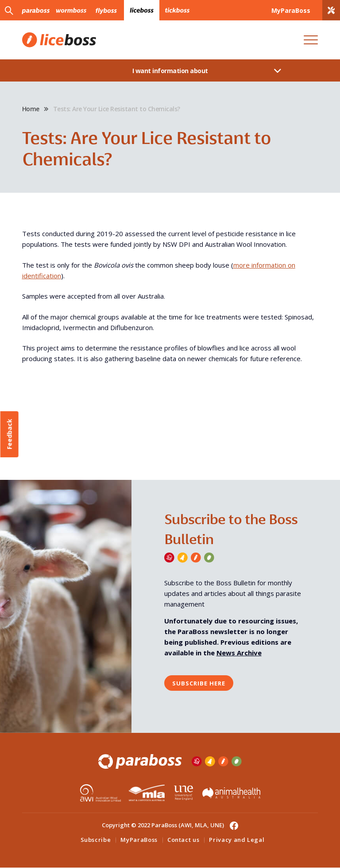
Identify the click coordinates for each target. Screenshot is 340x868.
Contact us (184, 840)
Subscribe (96, 840)
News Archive (239, 653)
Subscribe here (199, 683)
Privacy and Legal (237, 840)
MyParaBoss (139, 840)
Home (31, 109)
